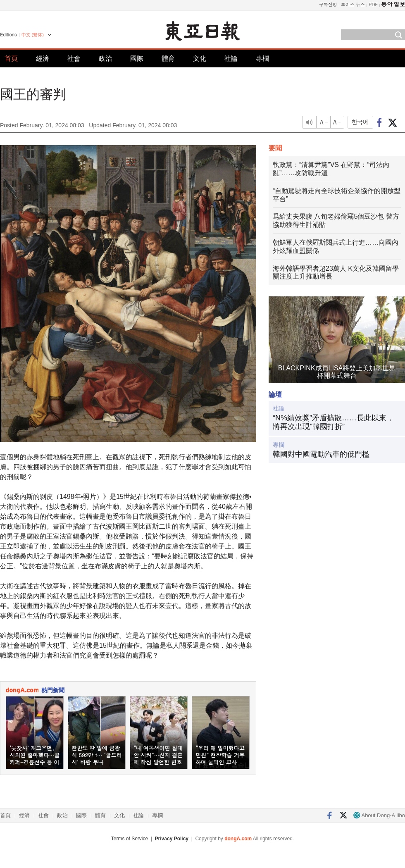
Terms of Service (130, 839)
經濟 (43, 58)
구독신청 (328, 4)
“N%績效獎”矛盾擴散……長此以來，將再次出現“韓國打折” (333, 422)
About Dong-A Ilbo (379, 815)
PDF (373, 4)
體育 (168, 58)
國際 (137, 58)
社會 (74, 58)
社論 (231, 58)
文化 (200, 58)
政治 (105, 58)
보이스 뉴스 (353, 4)
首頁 (11, 58)
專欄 (262, 58)
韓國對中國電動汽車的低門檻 (321, 454)
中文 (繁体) (33, 35)
